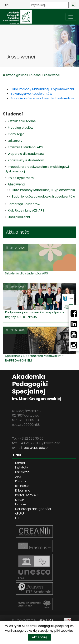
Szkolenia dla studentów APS (26, 273)
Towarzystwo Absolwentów (31, 94)
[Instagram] (74, 345)
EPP (18, 518)
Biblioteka (22, 486)
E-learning (23, 490)
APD (18, 477)
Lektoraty (15, 141)
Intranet (21, 504)
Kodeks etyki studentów (26, 160)
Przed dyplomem (21, 178)
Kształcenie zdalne (22, 121)
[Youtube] (74, 335)
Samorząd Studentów (24, 204)
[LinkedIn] (74, 324)
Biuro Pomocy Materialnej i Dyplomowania (43, 190)
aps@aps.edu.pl (36, 448)
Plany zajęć (16, 134)
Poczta (20, 481)
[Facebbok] (74, 314)
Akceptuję (40, 637)
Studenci (35, 75)
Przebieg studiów (20, 128)
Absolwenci (52, 75)
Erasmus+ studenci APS (25, 147)
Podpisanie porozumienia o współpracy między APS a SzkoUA (35, 315)
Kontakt (21, 463)
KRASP (20, 500)
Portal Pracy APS (27, 495)
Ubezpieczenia (19, 217)
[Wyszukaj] (49, 5)
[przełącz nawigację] (71, 17)
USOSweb (22, 472)
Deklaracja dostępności (33, 509)
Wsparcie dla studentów (26, 154)
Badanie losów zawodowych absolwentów (43, 196)
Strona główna (17, 75)
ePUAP (20, 513)
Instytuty (22, 467)
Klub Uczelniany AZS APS (26, 210)
